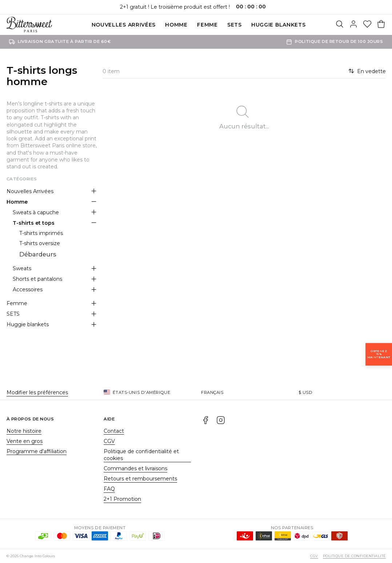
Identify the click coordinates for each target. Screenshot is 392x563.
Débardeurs (38, 254)
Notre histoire (24, 431)
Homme (176, 25)
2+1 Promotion (122, 499)
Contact (114, 431)
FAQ (109, 489)
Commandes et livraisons (135, 468)
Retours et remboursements (140, 479)
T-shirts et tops (34, 223)
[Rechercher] (340, 25)
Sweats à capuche (36, 212)
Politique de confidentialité (354, 556)
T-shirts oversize (40, 243)
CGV (109, 441)
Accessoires (28, 290)
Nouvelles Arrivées (124, 25)
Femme (207, 25)
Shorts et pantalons (37, 279)
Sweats (22, 268)
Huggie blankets (279, 25)
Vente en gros (25, 441)
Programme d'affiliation (37, 451)
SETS (235, 25)
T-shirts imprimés (41, 233)
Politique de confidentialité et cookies (141, 455)
